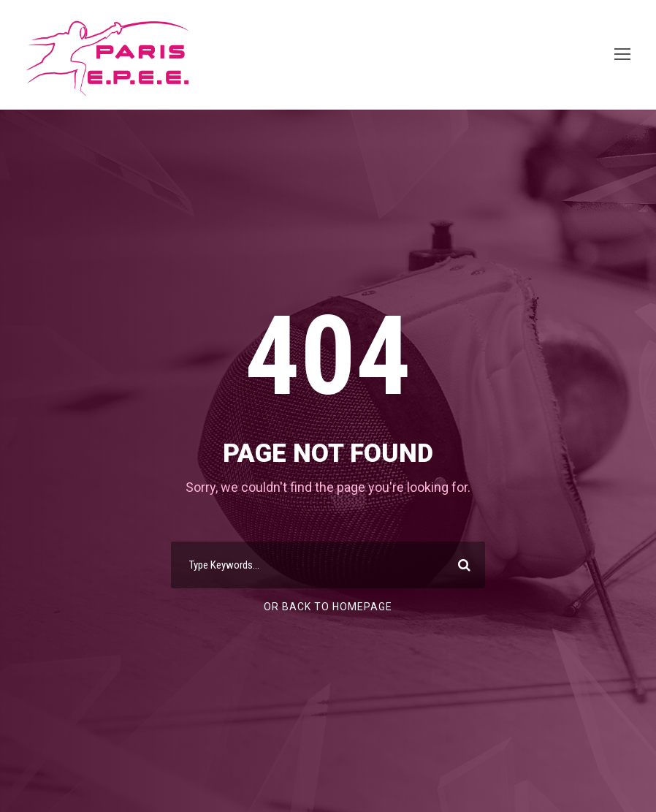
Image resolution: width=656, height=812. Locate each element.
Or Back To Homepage (328, 607)
